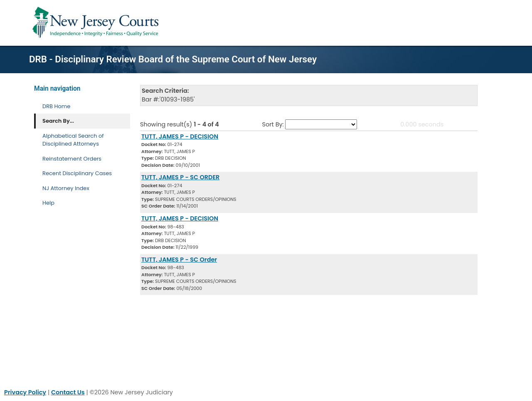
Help (48, 203)
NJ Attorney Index (66, 188)
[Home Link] (97, 23)
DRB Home (56, 106)
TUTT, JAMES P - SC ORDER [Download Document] (180, 177)
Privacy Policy (25, 392)
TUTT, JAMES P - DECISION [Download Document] (180, 136)
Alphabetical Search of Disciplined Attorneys (73, 140)
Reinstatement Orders (72, 159)
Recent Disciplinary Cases (77, 173)
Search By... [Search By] (58, 121)
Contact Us (68, 392)
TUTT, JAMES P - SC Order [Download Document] (179, 260)
